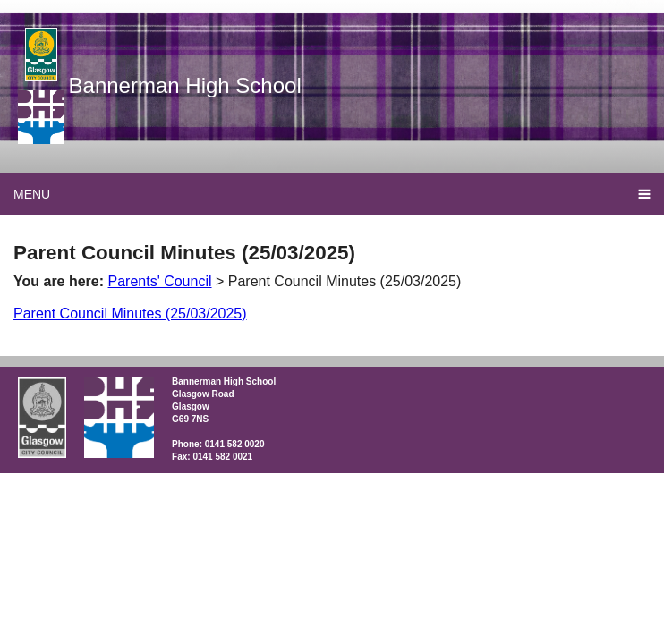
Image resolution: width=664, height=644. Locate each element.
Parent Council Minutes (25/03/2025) (130, 314)
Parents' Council (160, 281)
